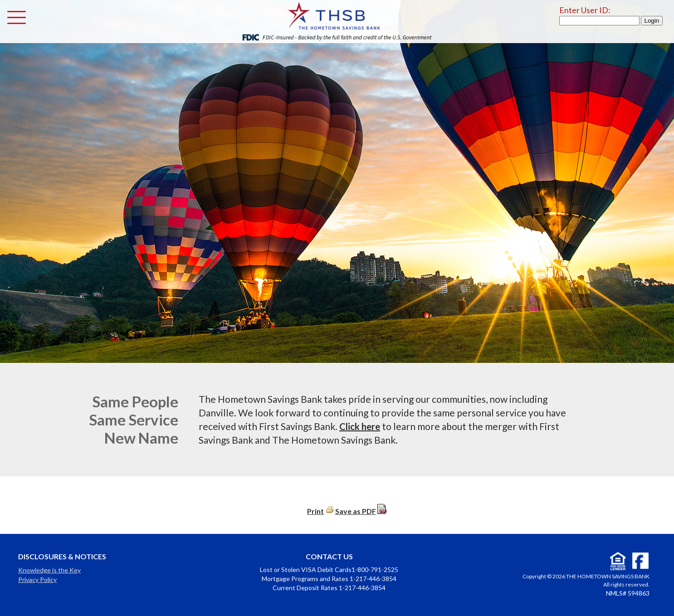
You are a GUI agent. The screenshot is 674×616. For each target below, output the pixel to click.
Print (315, 511)
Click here (360, 426)
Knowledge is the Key (49, 570)
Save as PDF (356, 511)
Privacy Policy (37, 579)
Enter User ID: (585, 10)
